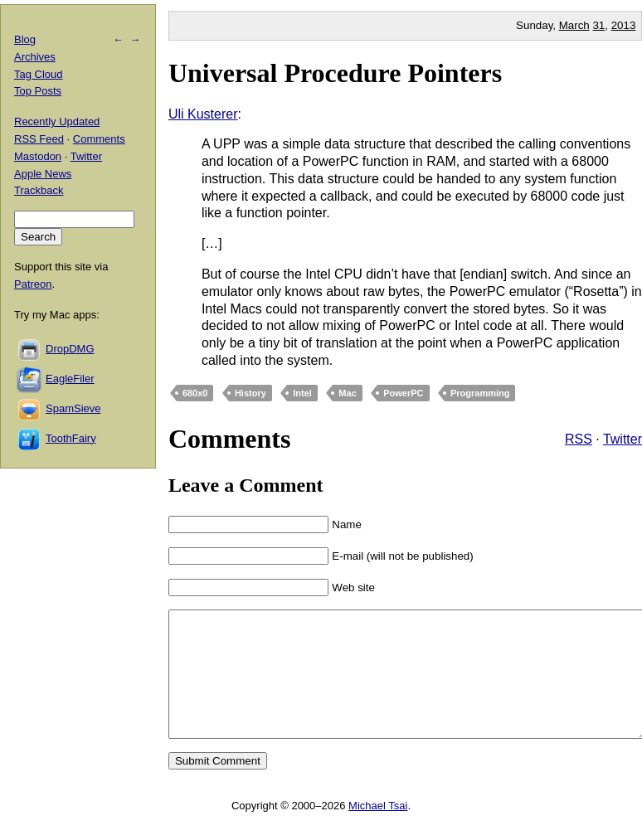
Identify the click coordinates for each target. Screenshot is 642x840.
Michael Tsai (378, 830)
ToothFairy (71, 438)
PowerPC (403, 393)
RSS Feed (39, 139)
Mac (347, 393)
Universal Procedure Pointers (335, 73)
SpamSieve (73, 408)
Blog (25, 39)
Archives (35, 57)
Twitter (623, 439)
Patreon (33, 284)
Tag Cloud (39, 74)
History (250, 393)
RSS (579, 439)
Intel (302, 393)
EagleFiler (70, 379)
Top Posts (38, 91)
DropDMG (70, 349)
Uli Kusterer (203, 114)
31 (598, 25)
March (574, 25)
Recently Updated (57, 121)
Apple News (43, 174)
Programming (480, 393)
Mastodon (38, 156)
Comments (99, 139)
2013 (624, 25)
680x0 (195, 393)
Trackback (39, 190)
